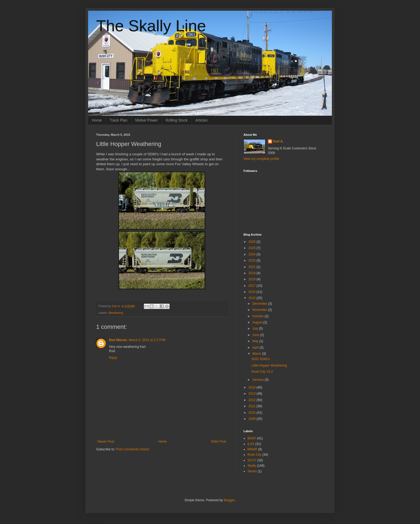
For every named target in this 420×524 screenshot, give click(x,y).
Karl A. (278, 141)
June (256, 335)
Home (97, 120)
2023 (253, 261)
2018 (253, 279)
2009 (253, 419)
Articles (201, 120)
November (260, 310)
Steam (252, 471)
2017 (253, 286)
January (258, 380)
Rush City (254, 455)
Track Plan (118, 120)
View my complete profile (261, 159)
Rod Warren (118, 340)
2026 (253, 242)
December (260, 304)
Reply (113, 358)
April (256, 348)
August (258, 322)
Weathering (116, 313)
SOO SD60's (261, 359)
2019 (253, 273)
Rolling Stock (177, 120)
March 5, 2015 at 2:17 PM (147, 340)
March (257, 354)
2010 (253, 413)
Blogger (229, 500)
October (258, 316)
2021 (253, 267)
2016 (253, 292)
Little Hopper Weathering (269, 365)
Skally (252, 466)
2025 (253, 248)
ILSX (251, 444)
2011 (253, 406)
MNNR (252, 449)
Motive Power (147, 120)
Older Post (218, 442)
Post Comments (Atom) (132, 449)
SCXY (252, 460)
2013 (253, 394)
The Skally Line (151, 26)
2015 (253, 298)
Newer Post (106, 442)
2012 (253, 400)
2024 (253, 254)
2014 (253, 387)
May (256, 341)
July (256, 329)
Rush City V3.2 (262, 372)
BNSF (252, 438)
